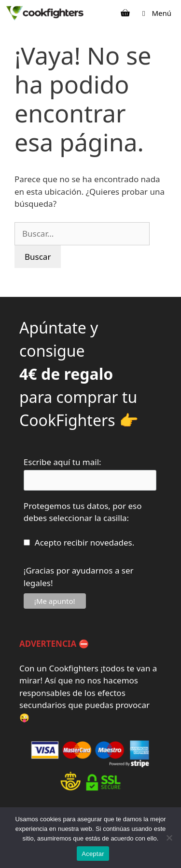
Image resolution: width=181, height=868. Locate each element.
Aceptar (93, 854)
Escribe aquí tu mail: (63, 462)
